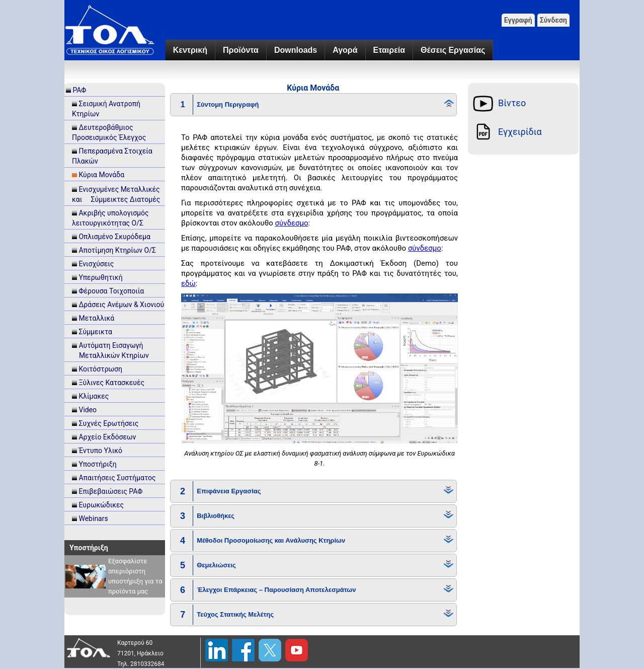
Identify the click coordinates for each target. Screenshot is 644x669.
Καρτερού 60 (135, 643)
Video (88, 410)
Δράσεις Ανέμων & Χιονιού (121, 305)
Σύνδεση (553, 20)
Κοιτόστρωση (100, 369)
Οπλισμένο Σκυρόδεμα (114, 237)
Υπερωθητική (100, 277)
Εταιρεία (389, 50)
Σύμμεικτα (95, 332)
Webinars (93, 518)
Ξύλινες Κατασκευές (111, 383)
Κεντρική (190, 50)
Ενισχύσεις (96, 264)
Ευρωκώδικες (101, 505)
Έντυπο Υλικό (100, 451)
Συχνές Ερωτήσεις (108, 423)
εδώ (188, 283)
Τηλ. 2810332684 (141, 664)
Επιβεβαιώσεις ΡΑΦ (110, 491)
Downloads (296, 50)
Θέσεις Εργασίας (453, 50)
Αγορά (345, 50)
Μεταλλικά (96, 318)
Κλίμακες (94, 396)
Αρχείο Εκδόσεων (107, 437)
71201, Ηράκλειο (140, 653)
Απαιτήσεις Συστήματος (117, 478)
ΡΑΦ (79, 90)
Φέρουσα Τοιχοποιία (111, 291)
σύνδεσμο (292, 223)
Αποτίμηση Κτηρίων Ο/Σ (117, 250)
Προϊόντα (241, 50)
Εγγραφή (518, 20)
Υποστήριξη (97, 464)
